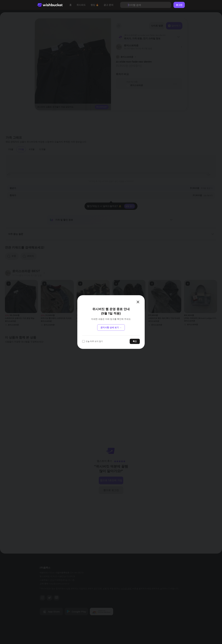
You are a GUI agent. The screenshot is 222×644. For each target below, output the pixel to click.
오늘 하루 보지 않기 (93, 341)
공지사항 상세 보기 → (111, 327)
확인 (135, 341)
